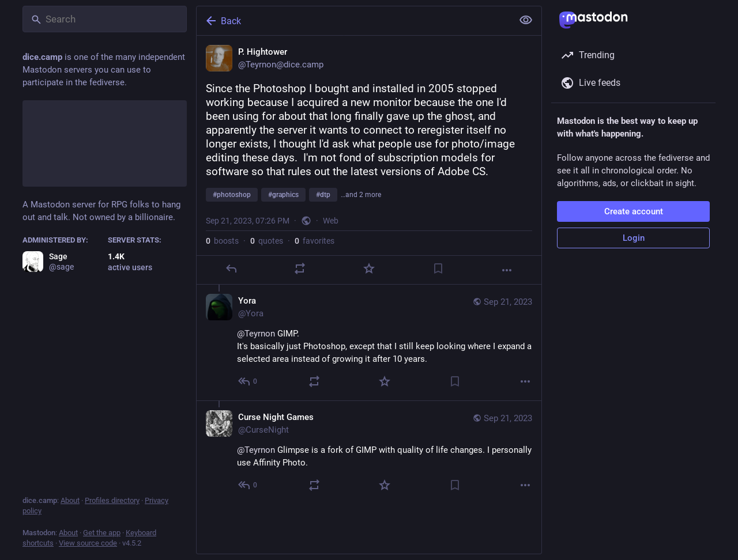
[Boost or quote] (300, 268)
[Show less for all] (526, 20)
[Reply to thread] (248, 381)
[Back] (353, 21)
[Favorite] (369, 268)
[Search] (105, 19)
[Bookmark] (438, 268)
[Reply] (231, 268)
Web (331, 221)
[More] (507, 270)
